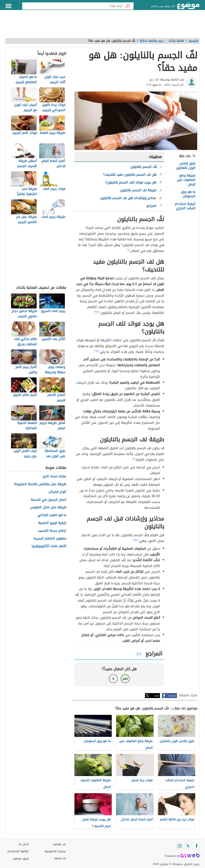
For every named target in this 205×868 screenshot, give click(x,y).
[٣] (96, 312)
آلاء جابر (154, 80)
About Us (60, 859)
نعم (125, 679)
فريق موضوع (21, 859)
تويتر (157, 696)
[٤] (98, 351)
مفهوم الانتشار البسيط (50, 539)
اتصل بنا (24, 844)
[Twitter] (188, 846)
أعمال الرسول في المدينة (48, 500)
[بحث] (128, 6)
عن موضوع (59, 844)
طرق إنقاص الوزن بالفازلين (186, 166)
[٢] (99, 312)
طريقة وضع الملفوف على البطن (186, 180)
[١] (129, 250)
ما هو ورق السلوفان (188, 194)
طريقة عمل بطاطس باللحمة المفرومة (40, 484)
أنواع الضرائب (57, 492)
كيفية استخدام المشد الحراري (185, 206)
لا (113, 679)
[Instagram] (180, 846)
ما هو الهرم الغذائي (52, 515)
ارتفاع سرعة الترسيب (52, 531)
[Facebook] (196, 846)
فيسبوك (172, 696)
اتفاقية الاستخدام (18, 851)
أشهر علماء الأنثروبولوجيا (49, 546)
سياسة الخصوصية (55, 851)
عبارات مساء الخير (54, 476)
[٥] (134, 459)
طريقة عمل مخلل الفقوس (48, 507)
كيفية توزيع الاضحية (52, 523)
